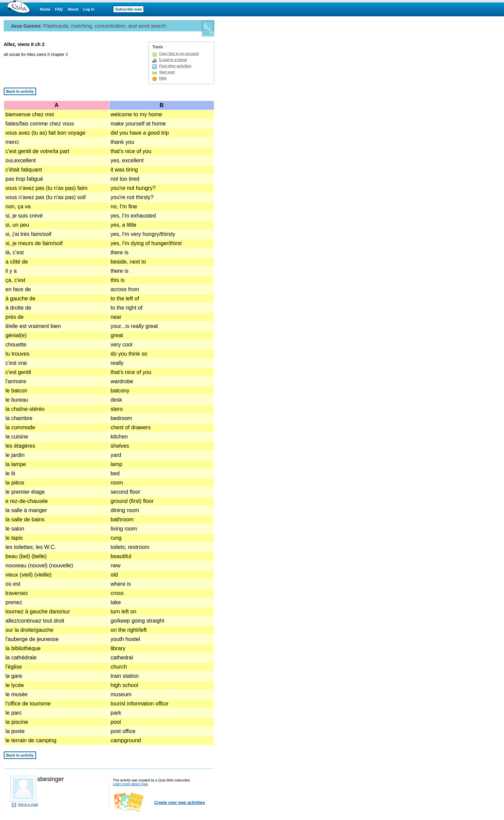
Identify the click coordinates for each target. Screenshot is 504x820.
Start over (167, 72)
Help (163, 78)
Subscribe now (128, 9)
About (73, 9)
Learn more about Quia (130, 784)
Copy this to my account (179, 54)
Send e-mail (28, 804)
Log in (89, 9)
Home (45, 9)
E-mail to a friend (173, 60)
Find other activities (175, 66)
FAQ (59, 9)
